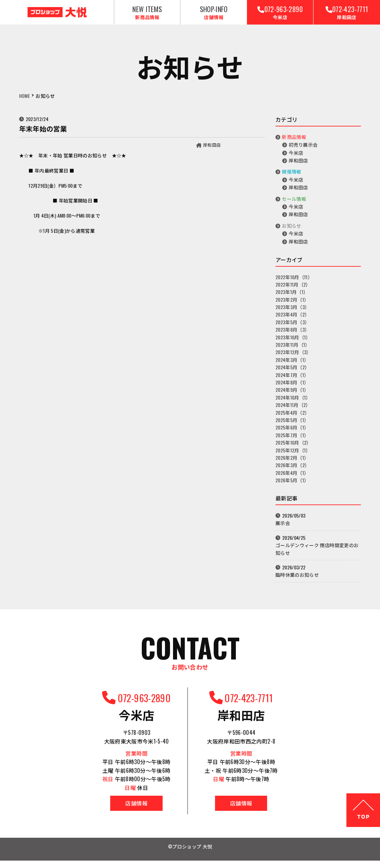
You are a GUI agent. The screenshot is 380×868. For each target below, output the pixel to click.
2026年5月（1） (292, 485)
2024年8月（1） (292, 387)
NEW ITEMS (147, 15)
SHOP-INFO (214, 15)
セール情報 (294, 203)
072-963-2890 (280, 15)
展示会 (283, 528)
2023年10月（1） (293, 342)
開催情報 (291, 176)
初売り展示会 (303, 149)
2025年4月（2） (293, 417)
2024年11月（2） (293, 409)
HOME (25, 101)
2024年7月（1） (292, 380)
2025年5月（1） (292, 425)
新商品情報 (294, 141)
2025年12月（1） (293, 455)
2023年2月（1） (292, 304)
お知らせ (291, 230)
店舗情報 (124, 810)
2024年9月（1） (292, 395)
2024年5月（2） (293, 372)
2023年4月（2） (293, 319)
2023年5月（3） (293, 327)
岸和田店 (211, 149)
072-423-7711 (347, 15)
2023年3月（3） (293, 312)
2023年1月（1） (292, 296)
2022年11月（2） (293, 289)
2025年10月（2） (293, 447)
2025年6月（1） (292, 432)
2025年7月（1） (292, 440)
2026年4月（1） (292, 477)
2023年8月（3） (293, 334)
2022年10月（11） (294, 282)
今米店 (296, 157)
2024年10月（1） (293, 402)
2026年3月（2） (293, 470)
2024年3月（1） (292, 364)
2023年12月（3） (293, 357)
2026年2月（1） (292, 462)
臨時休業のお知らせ (297, 580)
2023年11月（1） (293, 349)
